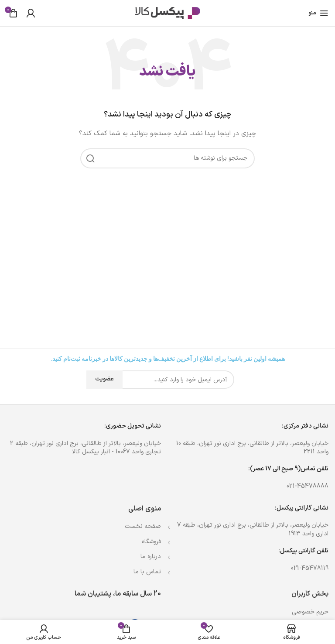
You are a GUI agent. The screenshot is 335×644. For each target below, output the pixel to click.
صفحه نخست (143, 526)
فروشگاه (151, 542)
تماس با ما (147, 572)
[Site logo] (167, 13)
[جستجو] (167, 158)
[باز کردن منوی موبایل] (318, 13)
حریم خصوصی (310, 612)
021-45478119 (310, 568)
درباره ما (151, 557)
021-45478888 (308, 486)
